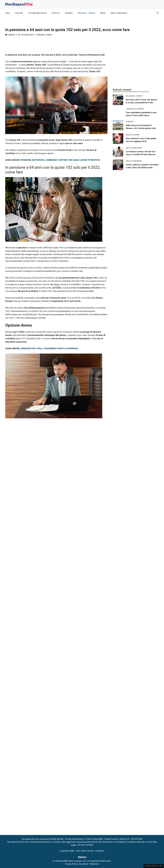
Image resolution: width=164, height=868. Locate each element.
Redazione (94, 864)
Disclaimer (84, 864)
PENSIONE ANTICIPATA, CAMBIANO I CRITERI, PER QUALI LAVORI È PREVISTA (60, 160)
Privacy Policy (71, 864)
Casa (7, 13)
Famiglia (69, 13)
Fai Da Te (56, 13)
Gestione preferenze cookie (154, 866)
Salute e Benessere (119, 13)
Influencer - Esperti (44, 35)
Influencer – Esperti (86, 13)
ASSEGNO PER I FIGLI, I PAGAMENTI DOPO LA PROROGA (49, 348)
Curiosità (19, 13)
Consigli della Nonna (37, 13)
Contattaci (100, 851)
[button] (158, 13)
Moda (103, 13)
